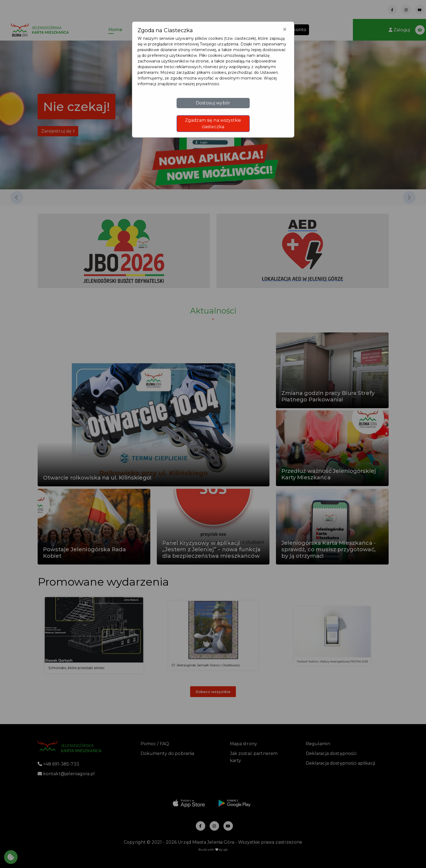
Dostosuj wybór (213, 103)
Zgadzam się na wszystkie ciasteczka (213, 123)
